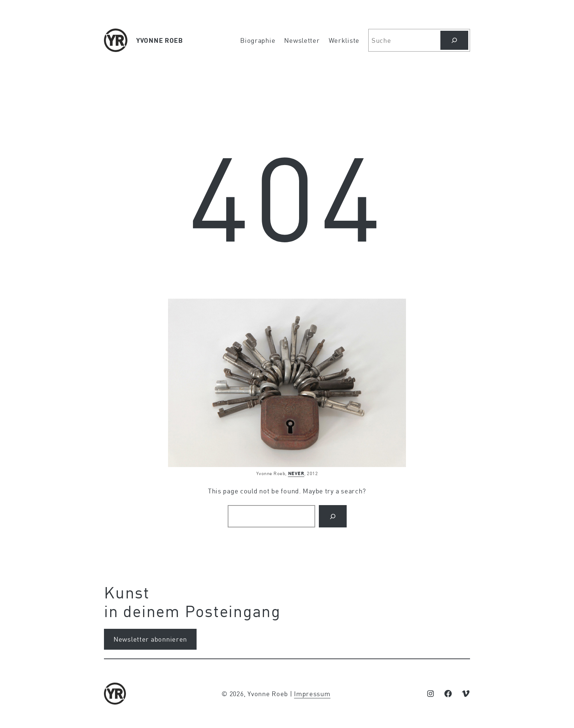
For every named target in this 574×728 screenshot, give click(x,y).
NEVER (296, 473)
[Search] (333, 516)
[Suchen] (454, 40)
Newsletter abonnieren (150, 639)
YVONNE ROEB (160, 40)
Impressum (312, 694)
